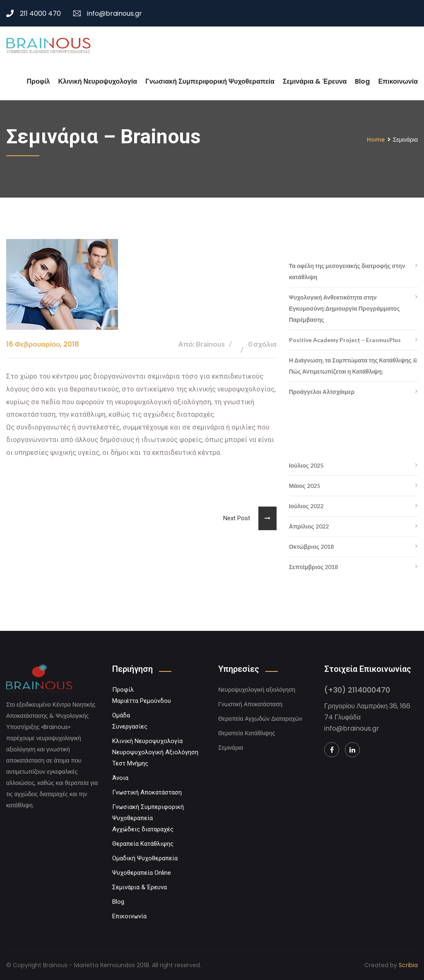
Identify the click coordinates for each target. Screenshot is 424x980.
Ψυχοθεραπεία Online (142, 873)
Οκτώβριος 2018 (311, 547)
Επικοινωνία (398, 81)
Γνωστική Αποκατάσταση (147, 792)
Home (376, 140)
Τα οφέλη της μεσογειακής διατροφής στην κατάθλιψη (347, 271)
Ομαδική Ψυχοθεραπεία (145, 858)
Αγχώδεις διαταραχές (143, 829)
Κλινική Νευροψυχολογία (98, 81)
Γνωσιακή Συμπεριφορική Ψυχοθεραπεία (210, 81)
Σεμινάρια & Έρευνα (315, 81)
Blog (362, 81)
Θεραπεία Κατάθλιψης (143, 844)
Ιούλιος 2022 (306, 506)
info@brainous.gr (108, 13)
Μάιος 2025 (305, 486)
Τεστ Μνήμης (130, 763)
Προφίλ (39, 81)
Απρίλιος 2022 (309, 526)
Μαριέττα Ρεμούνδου (142, 701)
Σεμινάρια (231, 748)
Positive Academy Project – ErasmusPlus (345, 340)
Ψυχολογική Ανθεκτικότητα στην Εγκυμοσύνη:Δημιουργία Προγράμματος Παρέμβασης (344, 308)
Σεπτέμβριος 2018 (314, 567)
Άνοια (120, 778)
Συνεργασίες (130, 727)
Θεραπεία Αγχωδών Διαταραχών (260, 719)
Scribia (408, 965)
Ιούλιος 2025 (306, 465)
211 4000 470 (34, 13)
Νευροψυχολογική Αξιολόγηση (155, 752)
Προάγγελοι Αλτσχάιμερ (322, 392)
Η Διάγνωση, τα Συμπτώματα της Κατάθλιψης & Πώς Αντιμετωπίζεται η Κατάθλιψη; (353, 366)
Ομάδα (121, 715)
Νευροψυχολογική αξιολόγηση (257, 690)
